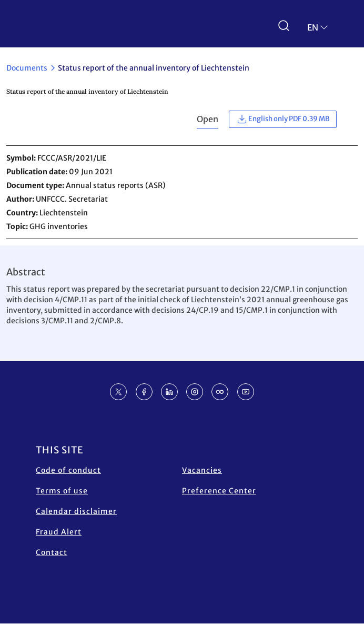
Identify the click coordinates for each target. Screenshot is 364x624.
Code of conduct (68, 470)
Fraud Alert (59, 532)
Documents (27, 68)
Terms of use (62, 491)
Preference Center (219, 491)
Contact (52, 552)
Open (208, 119)
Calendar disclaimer (76, 511)
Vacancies (202, 470)
